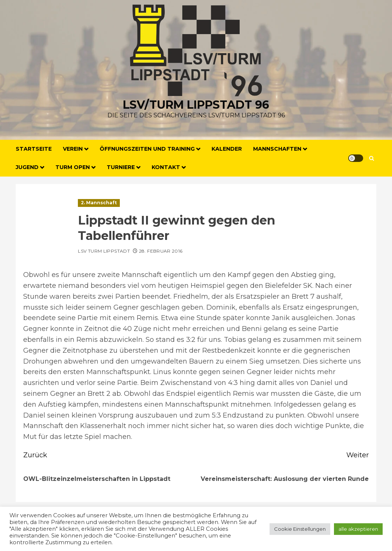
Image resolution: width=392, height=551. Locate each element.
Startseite (34, 149)
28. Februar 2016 (161, 251)
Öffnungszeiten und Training (147, 149)
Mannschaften (277, 149)
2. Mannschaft (99, 203)
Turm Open (73, 167)
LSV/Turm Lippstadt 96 (196, 105)
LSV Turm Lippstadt (104, 251)
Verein (73, 149)
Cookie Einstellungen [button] (300, 529)
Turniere (121, 167)
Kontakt (166, 167)
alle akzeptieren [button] (358, 529)
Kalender (227, 149)
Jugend (27, 167)
